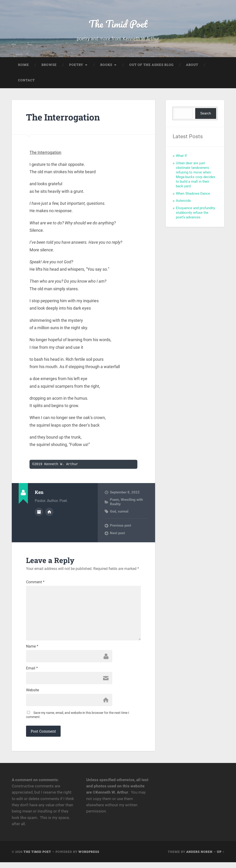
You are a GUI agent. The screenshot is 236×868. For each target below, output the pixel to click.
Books (106, 66)
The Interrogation (65, 118)
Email (32, 673)
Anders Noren (199, 857)
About (192, 66)
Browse (49, 66)
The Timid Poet (118, 24)
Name (32, 651)
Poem (114, 501)
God (113, 513)
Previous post (121, 527)
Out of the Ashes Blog (151, 66)
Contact (26, 82)
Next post (117, 534)
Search (206, 114)
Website (32, 695)
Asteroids (183, 202)
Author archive (39, 513)
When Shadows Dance (193, 195)
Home (24, 66)
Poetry (76, 66)
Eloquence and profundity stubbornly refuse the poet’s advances (195, 214)
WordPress (89, 857)
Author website (49, 513)
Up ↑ (220, 857)
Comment (35, 584)
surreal (123, 513)
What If (181, 157)
